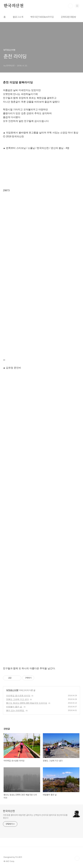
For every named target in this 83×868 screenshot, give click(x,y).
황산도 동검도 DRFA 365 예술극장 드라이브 (27, 703)
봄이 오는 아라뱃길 (15, 710)
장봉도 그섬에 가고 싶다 (17, 699)
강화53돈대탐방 (69, 17)
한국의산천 (14, 6)
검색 (70, 6)
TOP (77, 858)
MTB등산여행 (12, 690)
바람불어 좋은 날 (14, 707)
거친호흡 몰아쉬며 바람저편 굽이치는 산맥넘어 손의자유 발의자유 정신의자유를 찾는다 (35, 816)
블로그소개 (18, 17)
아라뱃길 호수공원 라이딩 (18, 696)
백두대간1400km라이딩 (42, 17)
